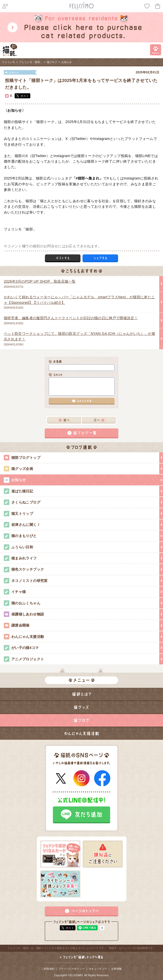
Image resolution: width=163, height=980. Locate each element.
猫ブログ (52, 62)
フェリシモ (9, 62)
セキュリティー (98, 969)
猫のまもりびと (83, 536)
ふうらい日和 (83, 547)
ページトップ (82, 911)
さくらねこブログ (83, 502)
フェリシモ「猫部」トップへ (82, 959)
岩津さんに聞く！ (83, 525)
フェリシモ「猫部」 (31, 62)
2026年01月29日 (80, 338)
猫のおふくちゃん (83, 603)
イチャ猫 (83, 592)
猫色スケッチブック (83, 569)
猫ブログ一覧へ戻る (82, 433)
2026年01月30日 (80, 320)
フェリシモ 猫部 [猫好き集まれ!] (10, 50)
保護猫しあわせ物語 (83, 614)
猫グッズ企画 (83, 469)
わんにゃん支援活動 (83, 637)
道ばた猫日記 (83, 491)
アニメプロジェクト (83, 659)
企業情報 (116, 969)
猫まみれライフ (83, 558)
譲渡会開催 (83, 625)
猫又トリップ (83, 514)
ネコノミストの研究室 (83, 581)
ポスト (25, 96)
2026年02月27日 (80, 283)
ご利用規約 (48, 969)
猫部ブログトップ (83, 458)
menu (156, 50)
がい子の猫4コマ (83, 648)
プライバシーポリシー (72, 969)
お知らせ (66, 62)
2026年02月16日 (80, 302)
